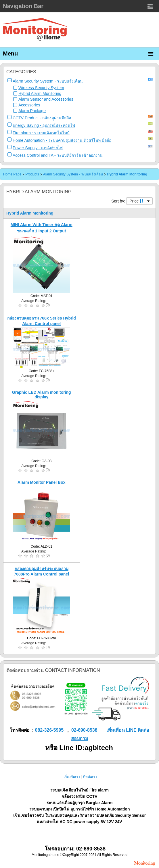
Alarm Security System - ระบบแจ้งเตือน (48, 81)
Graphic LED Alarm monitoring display (42, 395)
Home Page (12, 174)
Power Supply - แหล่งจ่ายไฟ (38, 148)
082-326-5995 (49, 730)
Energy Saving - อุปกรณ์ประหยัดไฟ (44, 125)
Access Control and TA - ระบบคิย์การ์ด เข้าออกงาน (58, 155)
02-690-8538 (84, 730)
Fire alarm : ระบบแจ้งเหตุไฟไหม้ (41, 133)
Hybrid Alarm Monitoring (40, 93)
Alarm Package (32, 111)
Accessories (29, 105)
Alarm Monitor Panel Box (41, 482)
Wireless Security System (41, 88)
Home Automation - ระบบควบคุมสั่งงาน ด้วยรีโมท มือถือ (62, 140)
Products (32, 174)
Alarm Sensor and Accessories (46, 99)
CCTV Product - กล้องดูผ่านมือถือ (42, 118)
